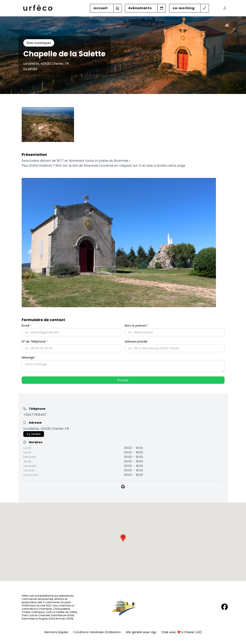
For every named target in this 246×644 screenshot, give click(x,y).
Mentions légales (56, 632)
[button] (123, 538)
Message (29, 357)
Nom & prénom (137, 326)
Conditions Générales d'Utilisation (97, 632)
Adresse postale (136, 342)
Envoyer (123, 380)
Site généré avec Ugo (141, 632)
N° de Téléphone (35, 342)
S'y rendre (30, 69)
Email (27, 326)
